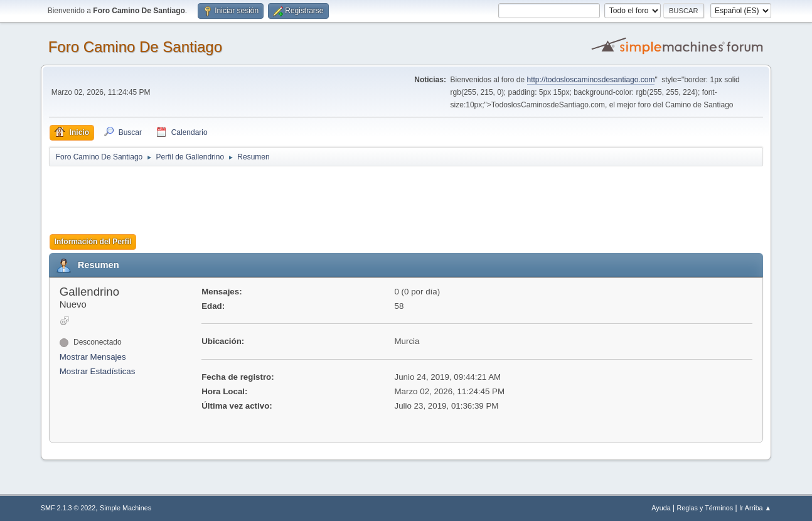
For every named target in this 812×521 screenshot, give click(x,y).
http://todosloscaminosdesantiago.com (591, 80)
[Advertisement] (270, 196)
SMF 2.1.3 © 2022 (68, 508)
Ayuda (661, 508)
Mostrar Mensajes (93, 357)
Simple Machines (126, 508)
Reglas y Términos (705, 508)
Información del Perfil (93, 242)
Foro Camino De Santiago (135, 47)
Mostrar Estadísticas (98, 371)
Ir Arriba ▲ (755, 508)
